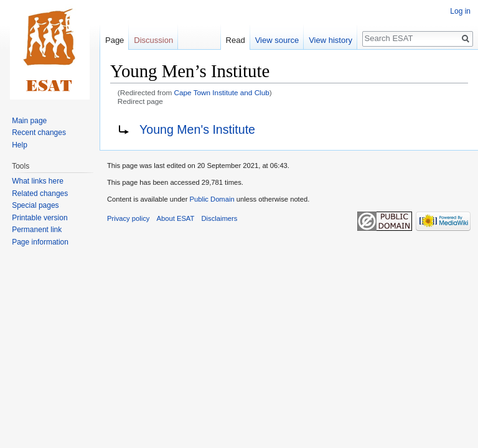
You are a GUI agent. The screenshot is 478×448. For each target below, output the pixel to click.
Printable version (40, 218)
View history (330, 40)
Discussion (153, 40)
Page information (40, 242)
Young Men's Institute (197, 129)
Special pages (35, 205)
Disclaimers (220, 218)
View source (277, 40)
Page (115, 40)
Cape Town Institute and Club (222, 92)
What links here (38, 181)
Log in (460, 11)
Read (236, 40)
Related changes (40, 194)
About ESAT (176, 218)
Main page (29, 121)
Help (20, 145)
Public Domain (212, 199)
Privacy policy (128, 218)
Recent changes (39, 133)
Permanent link (37, 230)
